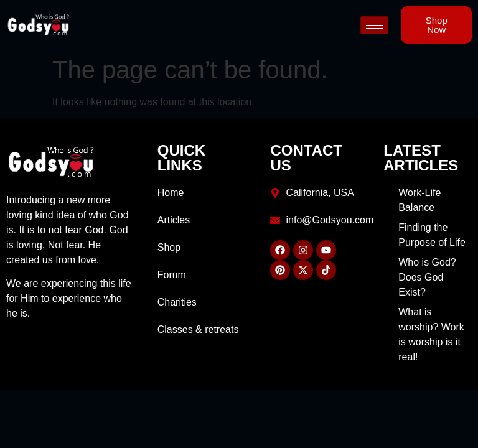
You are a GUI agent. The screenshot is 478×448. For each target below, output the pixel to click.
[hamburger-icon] (374, 25)
